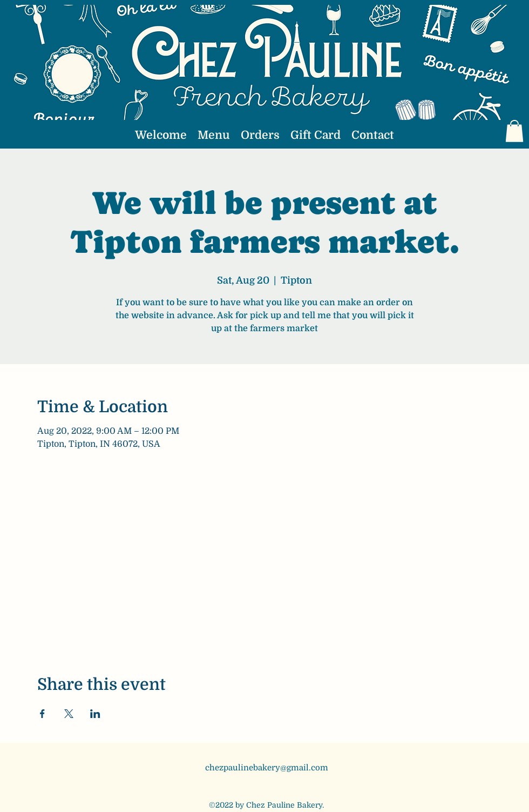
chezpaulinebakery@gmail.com (267, 768)
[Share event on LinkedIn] (95, 714)
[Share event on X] (69, 714)
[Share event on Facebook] (42, 714)
